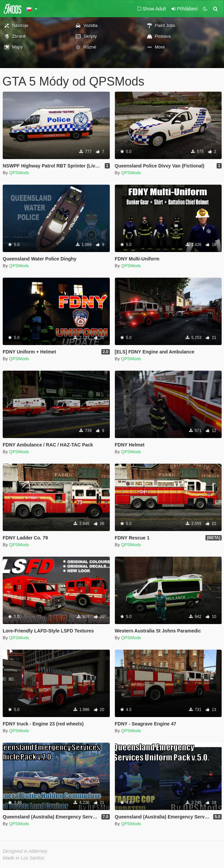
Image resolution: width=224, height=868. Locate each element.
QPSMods (19, 173)
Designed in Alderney (25, 851)
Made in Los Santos (24, 858)
